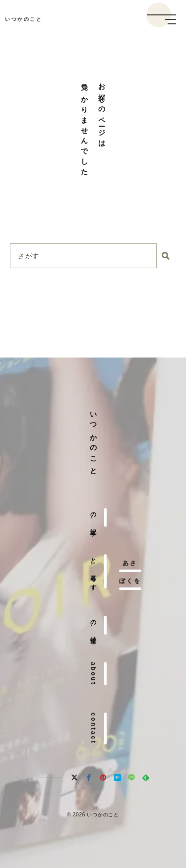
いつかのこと (24, 19)
